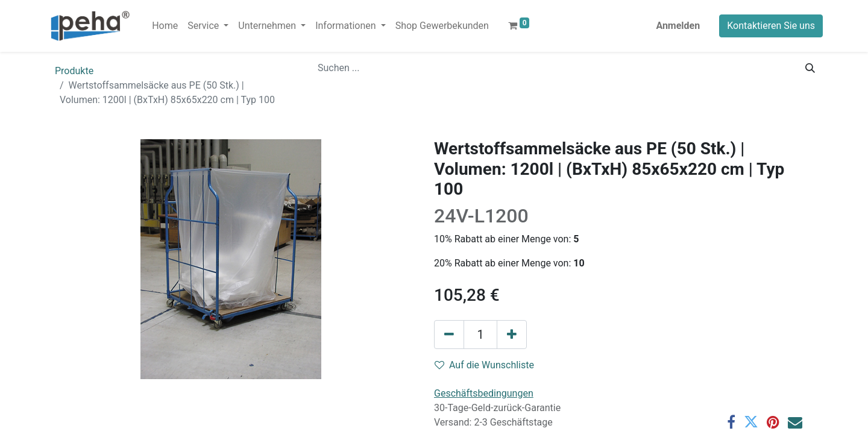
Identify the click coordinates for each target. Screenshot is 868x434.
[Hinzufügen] (512, 335)
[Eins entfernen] (449, 335)
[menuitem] (165, 26)
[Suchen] (810, 68)
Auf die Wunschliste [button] (484, 365)
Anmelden (678, 26)
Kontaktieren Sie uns (771, 26)
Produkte (74, 71)
